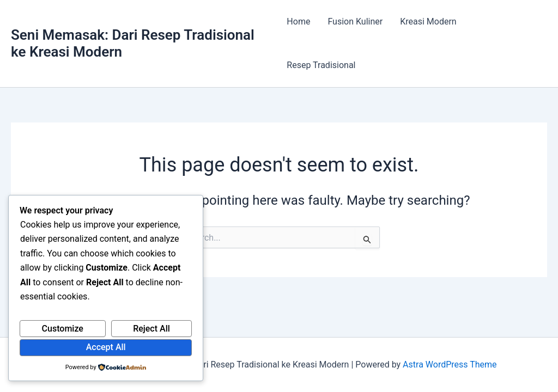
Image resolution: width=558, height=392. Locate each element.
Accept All (106, 347)
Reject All (151, 329)
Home (298, 22)
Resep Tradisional (321, 65)
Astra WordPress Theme (450, 365)
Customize (63, 329)
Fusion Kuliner (355, 22)
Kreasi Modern (428, 22)
